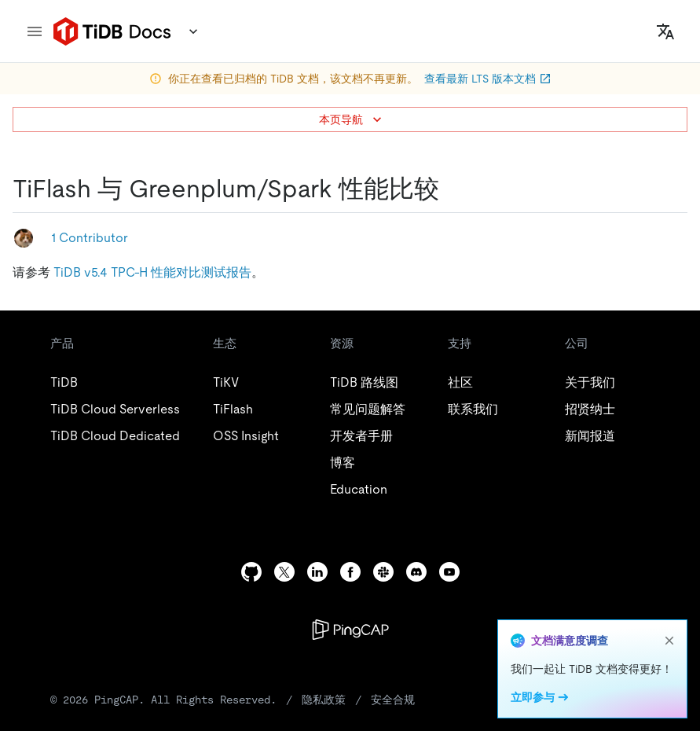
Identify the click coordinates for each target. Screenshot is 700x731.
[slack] (383, 572)
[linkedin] (317, 572)
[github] (251, 572)
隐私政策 (324, 700)
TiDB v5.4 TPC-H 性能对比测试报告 (152, 272)
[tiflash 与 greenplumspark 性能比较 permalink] (452, 189)
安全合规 (393, 700)
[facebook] (350, 572)
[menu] (35, 31)
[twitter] (284, 572)
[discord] (416, 572)
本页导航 (352, 119)
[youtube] (449, 572)
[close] (669, 641)
